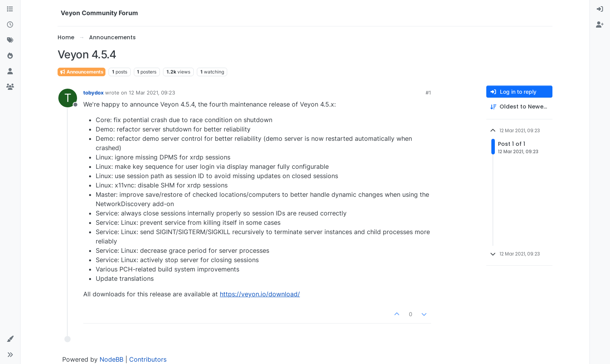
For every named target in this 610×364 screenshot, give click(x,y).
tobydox (93, 93)
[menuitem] (600, 9)
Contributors (148, 359)
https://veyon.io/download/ (260, 294)
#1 (428, 93)
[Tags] (10, 40)
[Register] (600, 25)
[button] (10, 339)
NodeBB (111, 359)
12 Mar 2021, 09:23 (152, 93)
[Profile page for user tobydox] (68, 98)
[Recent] (10, 25)
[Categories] (10, 9)
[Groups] (10, 87)
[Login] (600, 9)
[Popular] (10, 56)
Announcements (82, 72)
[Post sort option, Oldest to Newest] (519, 107)
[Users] (10, 72)
